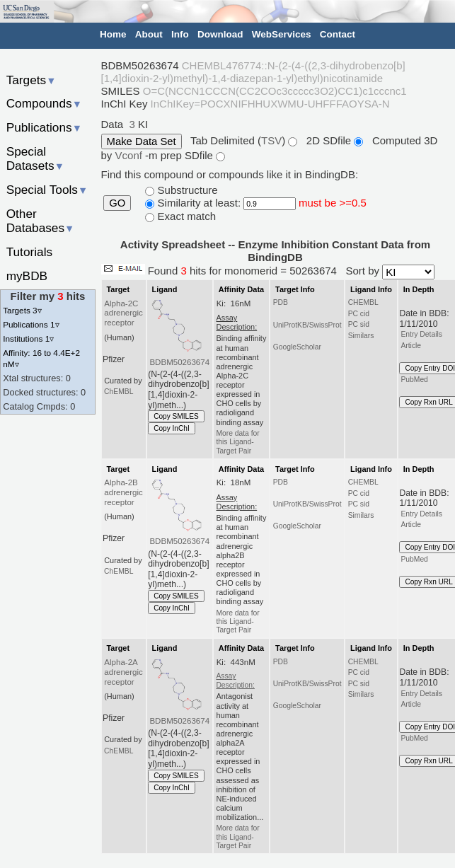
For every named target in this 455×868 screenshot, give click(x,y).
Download (220, 34)
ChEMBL (119, 392)
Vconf (131, 155)
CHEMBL (363, 302)
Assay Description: (235, 680)
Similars (361, 336)
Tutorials (30, 252)
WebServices (282, 34)
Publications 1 (31, 324)
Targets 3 (22, 310)
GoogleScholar (297, 347)
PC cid (359, 314)
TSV (271, 140)
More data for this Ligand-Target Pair (237, 442)
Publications (44, 127)
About (149, 34)
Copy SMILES (176, 416)
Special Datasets (35, 159)
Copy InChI (172, 428)
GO (117, 203)
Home (113, 34)
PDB (281, 302)
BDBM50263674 (179, 362)
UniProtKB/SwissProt (307, 325)
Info (180, 34)
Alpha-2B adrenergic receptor (123, 492)
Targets (31, 80)
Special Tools (47, 190)
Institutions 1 (28, 338)
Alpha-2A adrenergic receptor (123, 672)
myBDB (27, 276)
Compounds (44, 103)
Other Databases (41, 221)
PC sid (359, 324)
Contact (338, 34)
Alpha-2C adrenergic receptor (123, 313)
